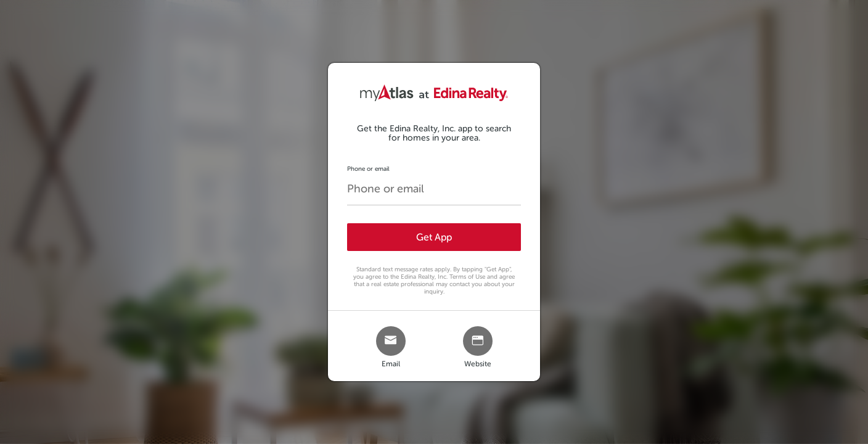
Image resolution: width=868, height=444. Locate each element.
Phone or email (368, 169)
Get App (434, 237)
